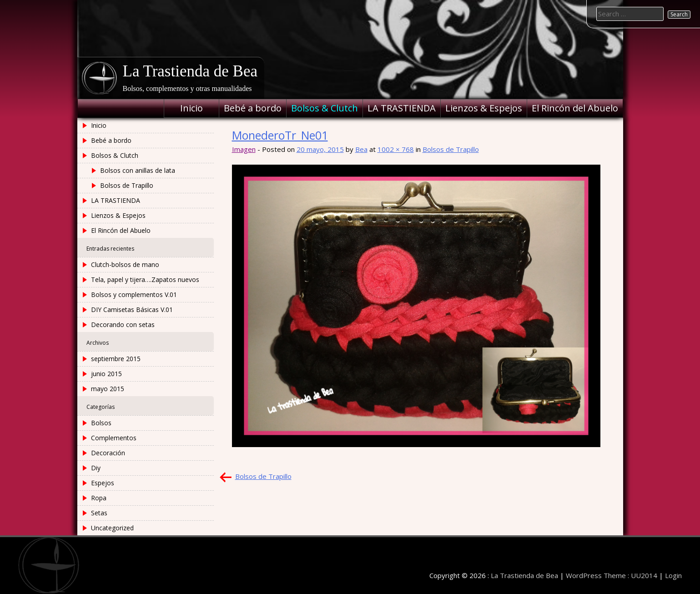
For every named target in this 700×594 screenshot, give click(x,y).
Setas (99, 513)
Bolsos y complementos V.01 (134, 294)
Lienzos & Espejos (484, 108)
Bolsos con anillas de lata (138, 170)
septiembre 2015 (116, 359)
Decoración (108, 453)
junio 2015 (106, 374)
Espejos (103, 483)
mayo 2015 (108, 389)
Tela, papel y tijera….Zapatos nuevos (145, 279)
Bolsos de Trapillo (451, 149)
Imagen (244, 149)
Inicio (191, 108)
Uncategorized (112, 528)
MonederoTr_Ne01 (280, 135)
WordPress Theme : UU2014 (612, 575)
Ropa (99, 498)
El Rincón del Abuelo (575, 108)
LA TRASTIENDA (402, 108)
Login (673, 575)
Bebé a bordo (253, 108)
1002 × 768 (396, 149)
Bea (361, 149)
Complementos (114, 438)
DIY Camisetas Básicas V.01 (132, 310)
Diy (96, 468)
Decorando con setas (123, 325)
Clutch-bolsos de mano (125, 264)
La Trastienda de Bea (190, 71)
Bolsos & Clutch (325, 108)
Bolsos (101, 423)
